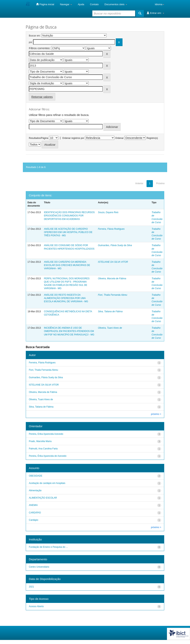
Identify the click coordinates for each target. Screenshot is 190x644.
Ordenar (119, 138)
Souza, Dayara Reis (108, 212)
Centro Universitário (39, 567)
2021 (31, 587)
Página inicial (45, 4)
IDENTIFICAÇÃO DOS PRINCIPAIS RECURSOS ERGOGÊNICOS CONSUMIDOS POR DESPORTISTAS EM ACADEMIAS (69, 216)
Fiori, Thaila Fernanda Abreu (112, 295)
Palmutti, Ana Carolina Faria (43, 449)
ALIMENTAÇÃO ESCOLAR (43, 498)
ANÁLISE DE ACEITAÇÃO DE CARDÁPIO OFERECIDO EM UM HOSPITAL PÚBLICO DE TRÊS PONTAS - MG (68, 232)
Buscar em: (35, 36)
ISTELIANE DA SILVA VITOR (113, 262)
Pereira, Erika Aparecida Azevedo (46, 434)
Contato (94, 4)
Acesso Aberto (36, 606)
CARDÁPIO (35, 513)
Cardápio (34, 520)
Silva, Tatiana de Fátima (110, 311)
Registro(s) (152, 138)
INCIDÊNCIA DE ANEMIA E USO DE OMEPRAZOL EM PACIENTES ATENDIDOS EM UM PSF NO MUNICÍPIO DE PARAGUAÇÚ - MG (69, 331)
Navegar (66, 4)
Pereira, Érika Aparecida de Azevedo (48, 456)
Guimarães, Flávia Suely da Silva (115, 245)
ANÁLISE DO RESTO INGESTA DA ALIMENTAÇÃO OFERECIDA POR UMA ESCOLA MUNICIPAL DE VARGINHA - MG (66, 298)
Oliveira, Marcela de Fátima (112, 279)
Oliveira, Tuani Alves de (110, 328)
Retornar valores (42, 97)
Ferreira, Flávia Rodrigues (111, 229)
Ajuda (81, 4)
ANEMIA (33, 505)
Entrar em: (155, 13)
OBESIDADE (36, 476)
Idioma (160, 4)
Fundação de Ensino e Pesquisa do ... (48, 547)
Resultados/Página (39, 138)
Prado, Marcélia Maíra (40, 441)
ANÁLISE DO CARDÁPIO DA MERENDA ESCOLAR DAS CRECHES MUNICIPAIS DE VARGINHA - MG (67, 265)
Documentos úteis (116, 4)
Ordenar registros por (73, 138)
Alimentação (35, 490)
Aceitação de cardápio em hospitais (47, 483)
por (30, 42)
